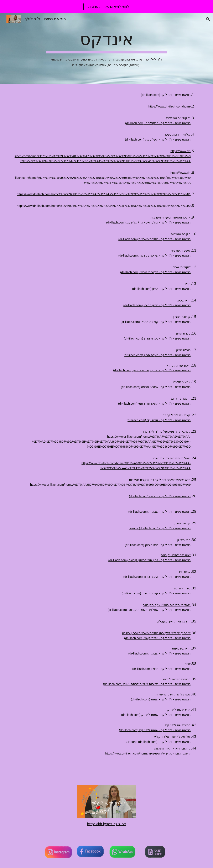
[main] (106, 49)
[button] (208, 19)
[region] (106, 7)
